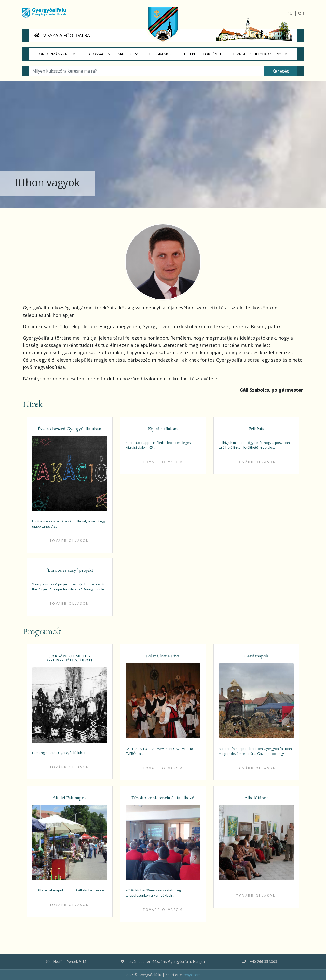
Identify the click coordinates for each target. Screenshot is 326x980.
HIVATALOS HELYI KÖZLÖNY (260, 54)
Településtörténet (205, 52)
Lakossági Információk (112, 54)
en (301, 13)
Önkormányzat (57, 54)
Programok (164, 52)
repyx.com (192, 975)
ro (290, 13)
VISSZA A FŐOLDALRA (62, 35)
